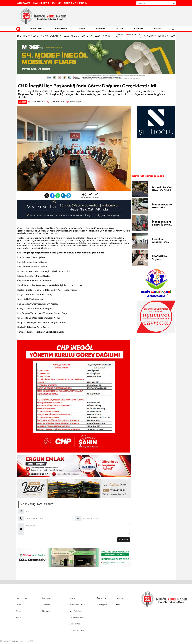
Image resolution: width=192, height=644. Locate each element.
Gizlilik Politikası (77, 617)
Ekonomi (139, 29)
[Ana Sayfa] (18, 29)
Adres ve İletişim (76, 3)
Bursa (82, 29)
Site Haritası (75, 624)
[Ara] (174, 3)
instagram (102, 605)
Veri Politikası (76, 611)
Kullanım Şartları (77, 605)
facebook (102, 598)
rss (118, 605)
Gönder (123, 540)
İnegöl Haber (37, 29)
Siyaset (119, 29)
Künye (56, 3)
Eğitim (157, 29)
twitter (120, 598)
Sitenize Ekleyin (77, 630)
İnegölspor (61, 29)
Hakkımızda (41, 3)
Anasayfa (24, 3)
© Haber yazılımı (16, 641)
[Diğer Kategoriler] (173, 29)
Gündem (100, 29)
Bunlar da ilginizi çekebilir (148, 176)
